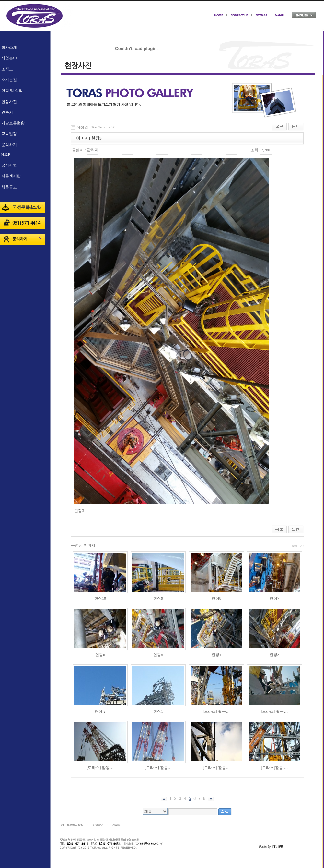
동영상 (77, 545)
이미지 (89, 545)
